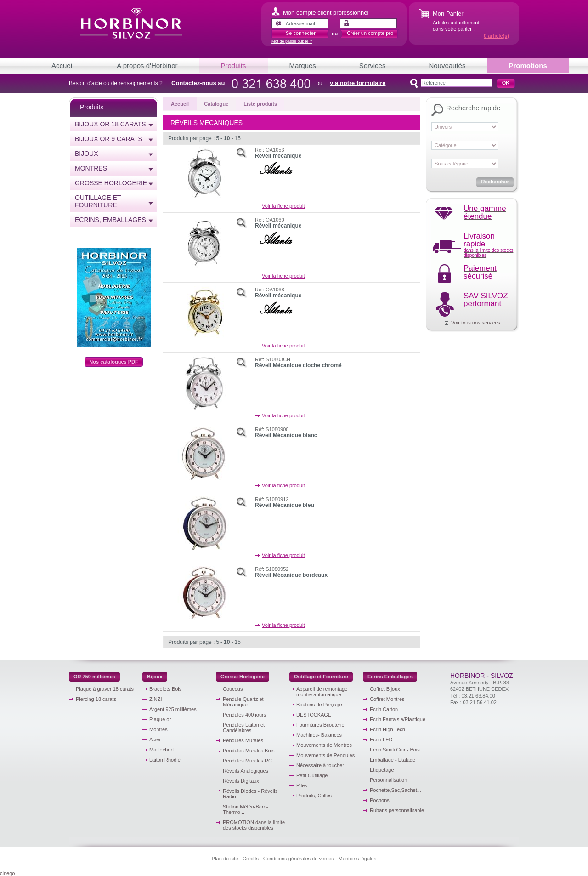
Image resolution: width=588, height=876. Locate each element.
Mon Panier (448, 14)
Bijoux (87, 154)
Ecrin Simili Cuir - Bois (395, 750)
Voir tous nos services (476, 323)
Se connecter (301, 33)
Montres (91, 168)
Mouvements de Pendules (325, 755)
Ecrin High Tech (387, 729)
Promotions (528, 65)
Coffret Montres (387, 699)
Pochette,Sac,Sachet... (396, 790)
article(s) (496, 36)
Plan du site (225, 859)
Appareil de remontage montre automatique (322, 692)
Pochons (380, 800)
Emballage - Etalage (393, 760)
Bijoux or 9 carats (109, 139)
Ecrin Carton (384, 709)
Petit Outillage (312, 775)
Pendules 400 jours (244, 715)
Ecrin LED (381, 739)
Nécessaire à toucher (320, 765)
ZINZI (156, 699)
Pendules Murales (243, 740)
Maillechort (161, 750)
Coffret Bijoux (385, 689)
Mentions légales (358, 859)
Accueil (62, 65)
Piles (302, 785)
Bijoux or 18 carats (110, 124)
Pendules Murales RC (247, 761)
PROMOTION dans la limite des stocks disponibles (254, 825)
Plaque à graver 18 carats (105, 689)
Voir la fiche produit (283, 206)
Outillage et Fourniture (98, 201)
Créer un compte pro (370, 33)
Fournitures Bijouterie (320, 725)
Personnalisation (388, 780)
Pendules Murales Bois (249, 751)
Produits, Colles (314, 796)
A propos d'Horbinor (147, 65)
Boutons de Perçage (319, 705)
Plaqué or (160, 719)
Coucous (233, 689)
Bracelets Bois (165, 689)
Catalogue (216, 104)
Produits (233, 65)
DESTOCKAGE (314, 715)
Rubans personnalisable (397, 810)
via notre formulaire (358, 83)
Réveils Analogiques (246, 771)
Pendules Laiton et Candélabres (244, 728)
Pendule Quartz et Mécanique (243, 702)
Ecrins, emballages (110, 220)
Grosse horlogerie (111, 183)
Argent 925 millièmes (173, 709)
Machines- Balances (319, 735)
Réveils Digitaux (241, 781)
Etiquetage (382, 770)
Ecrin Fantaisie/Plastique (398, 719)
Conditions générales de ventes (299, 859)
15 (237, 138)
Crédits (251, 859)
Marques (303, 65)
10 (227, 138)
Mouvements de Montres (324, 745)
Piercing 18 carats (96, 699)
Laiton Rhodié (165, 760)
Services (373, 65)
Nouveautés (447, 65)
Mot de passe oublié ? (292, 41)
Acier (155, 739)
